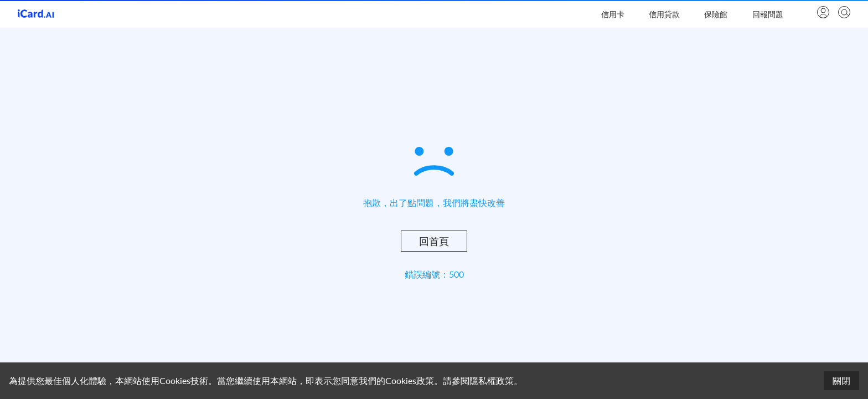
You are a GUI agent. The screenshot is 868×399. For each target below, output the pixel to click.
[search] (843, 13)
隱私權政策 (492, 380)
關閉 (841, 380)
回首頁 (434, 241)
